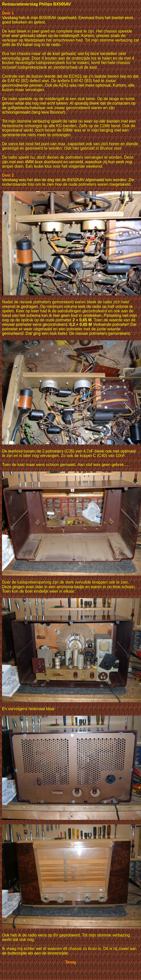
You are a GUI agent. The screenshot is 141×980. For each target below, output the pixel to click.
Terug (70, 962)
